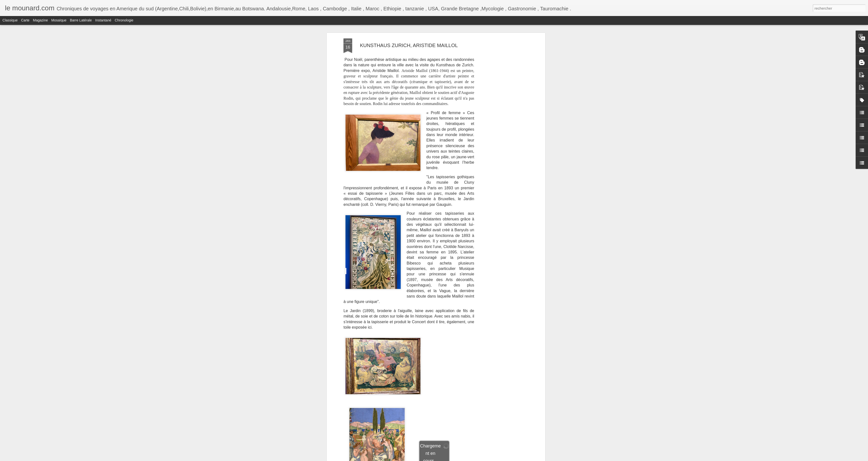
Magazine (41, 20)
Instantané (103, 20)
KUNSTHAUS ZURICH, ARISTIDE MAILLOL (409, 45)
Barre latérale (81, 20)
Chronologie (124, 20)
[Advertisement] (501, 72)
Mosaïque (59, 20)
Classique (10, 20)
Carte (25, 20)
